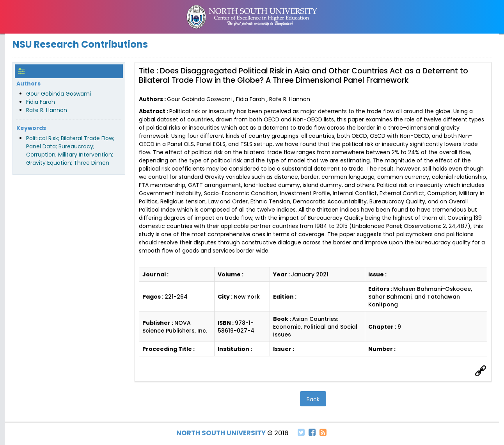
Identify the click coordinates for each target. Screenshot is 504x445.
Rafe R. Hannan (47, 110)
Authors (28, 84)
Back (313, 399)
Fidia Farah (41, 102)
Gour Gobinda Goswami (59, 94)
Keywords (31, 128)
